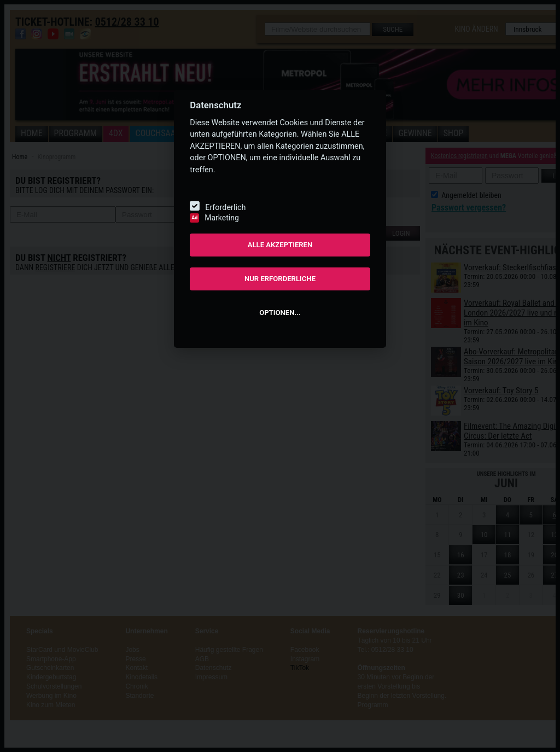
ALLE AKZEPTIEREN (280, 245)
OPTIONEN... (280, 313)
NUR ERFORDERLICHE (280, 279)
